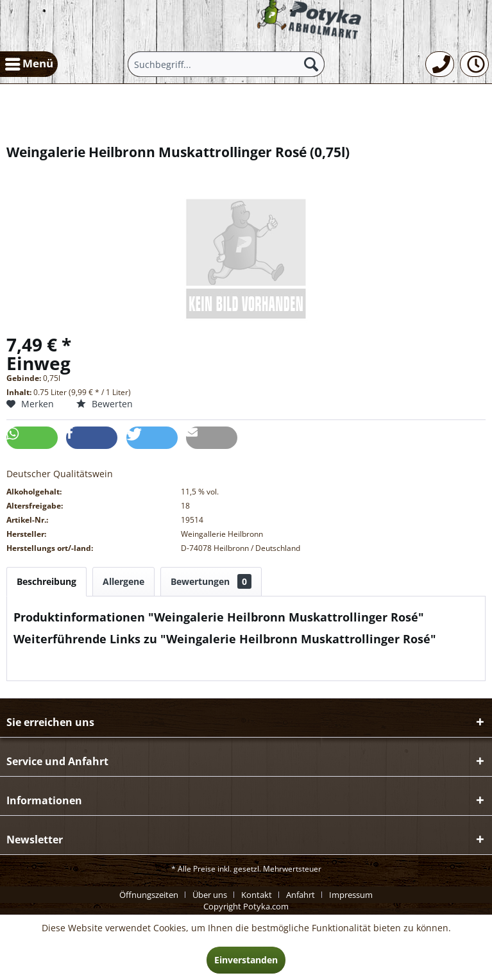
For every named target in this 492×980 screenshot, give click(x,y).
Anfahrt (301, 895)
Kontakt (257, 895)
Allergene (123, 581)
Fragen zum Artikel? (62, 656)
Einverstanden (246, 960)
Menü (29, 62)
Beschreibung (47, 581)
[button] (32, 438)
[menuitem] (29, 64)
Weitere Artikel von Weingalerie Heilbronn (110, 668)
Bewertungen (211, 581)
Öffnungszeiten (149, 895)
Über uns (210, 895)
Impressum (351, 895)
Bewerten (105, 404)
